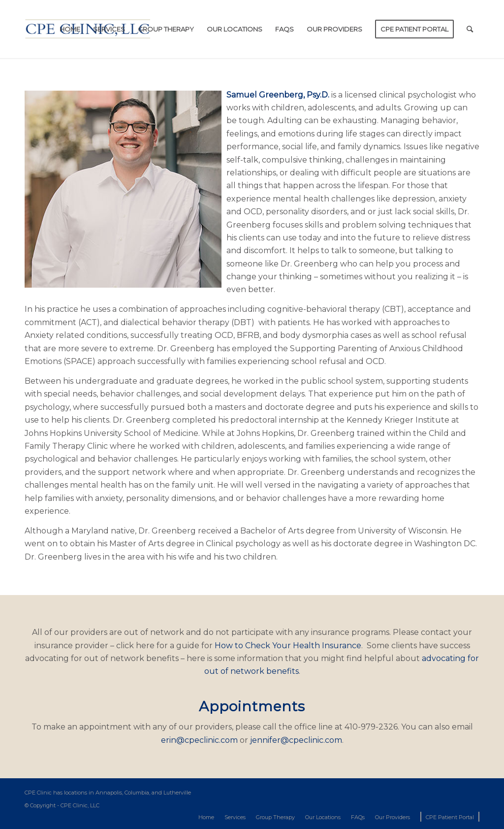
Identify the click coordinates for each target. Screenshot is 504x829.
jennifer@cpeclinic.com (296, 740)
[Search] (470, 29)
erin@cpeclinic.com (199, 740)
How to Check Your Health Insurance (288, 646)
